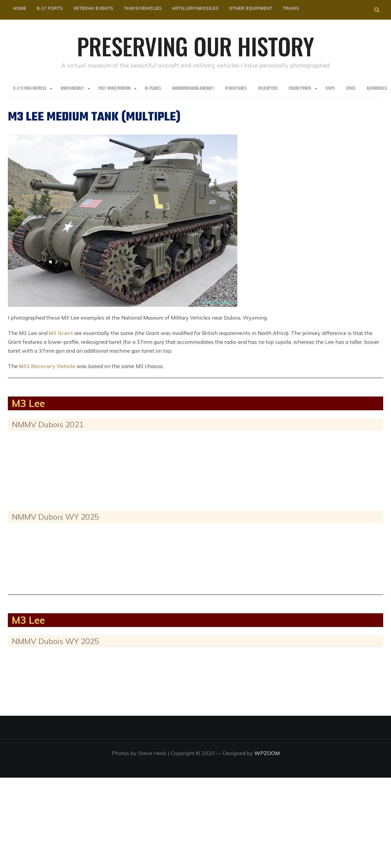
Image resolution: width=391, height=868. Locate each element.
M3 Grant (61, 333)
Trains (291, 8)
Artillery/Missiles (195, 8)
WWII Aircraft (72, 89)
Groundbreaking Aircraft (193, 89)
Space (351, 89)
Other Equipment (250, 8)
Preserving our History (196, 46)
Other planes (236, 89)
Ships (330, 89)
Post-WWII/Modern (114, 89)
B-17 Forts (50, 8)
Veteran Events (93, 8)
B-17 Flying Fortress (30, 89)
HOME (20, 8)
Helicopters (268, 89)
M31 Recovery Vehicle (47, 366)
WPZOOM (267, 753)
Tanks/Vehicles (143, 8)
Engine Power (300, 89)
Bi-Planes (153, 89)
